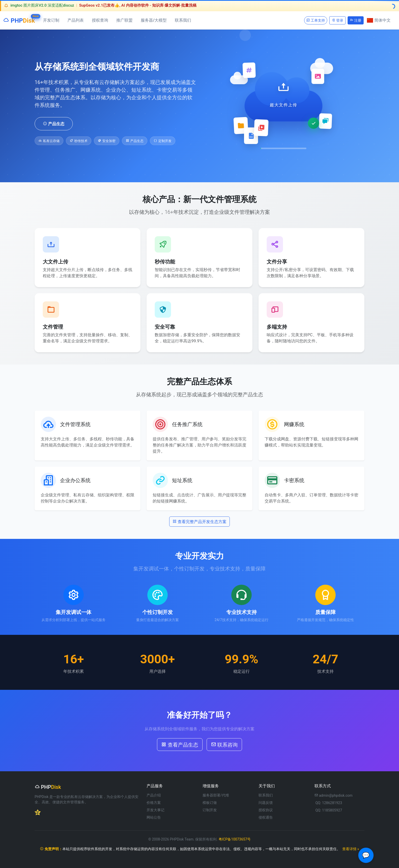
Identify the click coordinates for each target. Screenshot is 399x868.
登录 (337, 20)
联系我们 (183, 20)
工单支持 (316, 20)
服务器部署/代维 (216, 795)
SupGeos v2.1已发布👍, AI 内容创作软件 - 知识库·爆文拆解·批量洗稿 (138, 5)
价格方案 (154, 803)
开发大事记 (155, 810)
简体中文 (379, 20)
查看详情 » (351, 849)
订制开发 (210, 810)
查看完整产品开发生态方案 (199, 521)
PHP (19, 19)
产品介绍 (154, 795)
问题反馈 (266, 803)
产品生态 (54, 123)
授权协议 (266, 810)
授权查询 (100, 20)
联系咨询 (224, 744)
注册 (356, 20)
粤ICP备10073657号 (235, 839)
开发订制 (51, 20)
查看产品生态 (180, 744)
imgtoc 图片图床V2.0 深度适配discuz (42, 5)
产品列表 (76, 20)
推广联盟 (124, 20)
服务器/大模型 (154, 20)
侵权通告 (266, 817)
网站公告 (154, 817)
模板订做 (210, 803)
